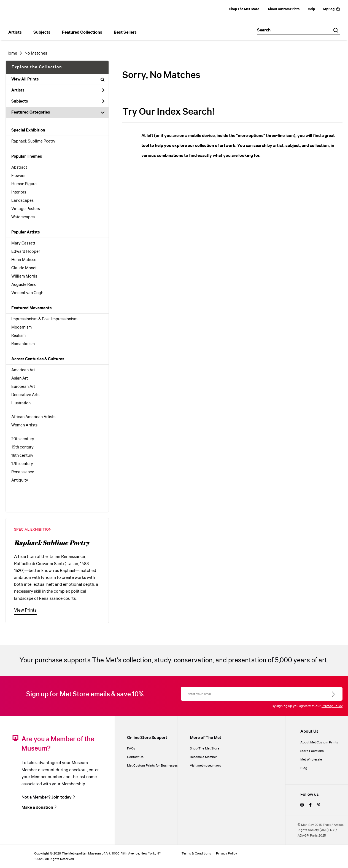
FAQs (131, 749)
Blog (304, 768)
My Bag (331, 9)
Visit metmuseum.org (206, 766)
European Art (23, 387)
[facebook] (310, 805)
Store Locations (312, 751)
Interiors (19, 192)
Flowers (18, 176)
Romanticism (23, 344)
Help (311, 9)
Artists (58, 90)
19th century (22, 447)
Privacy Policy (332, 706)
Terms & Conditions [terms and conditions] (196, 854)
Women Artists (24, 425)
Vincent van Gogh (27, 293)
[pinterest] (319, 805)
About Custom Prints (284, 9)
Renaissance (23, 472)
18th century (22, 456)
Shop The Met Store (244, 9)
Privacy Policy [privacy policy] (226, 854)
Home (11, 53)
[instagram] (302, 805)
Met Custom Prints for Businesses (152, 766)
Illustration (21, 403)
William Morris (24, 276)
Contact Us (135, 757)
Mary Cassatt (23, 243)
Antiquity (20, 480)
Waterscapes (23, 217)
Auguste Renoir (25, 285)
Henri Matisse (24, 260)
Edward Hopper (26, 252)
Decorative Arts (25, 395)
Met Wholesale (311, 760)
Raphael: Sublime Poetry (33, 141)
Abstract (19, 168)
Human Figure (24, 184)
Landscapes (22, 201)
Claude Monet (24, 268)
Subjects (58, 101)
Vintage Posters (26, 209)
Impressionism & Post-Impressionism (44, 319)
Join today (61, 797)
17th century (22, 464)
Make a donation (37, 807)
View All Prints (58, 79)
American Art (23, 370)
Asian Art (20, 378)
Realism (18, 336)
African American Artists (33, 417)
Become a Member (203, 757)
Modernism (21, 327)
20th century (23, 439)
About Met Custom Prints (319, 742)
